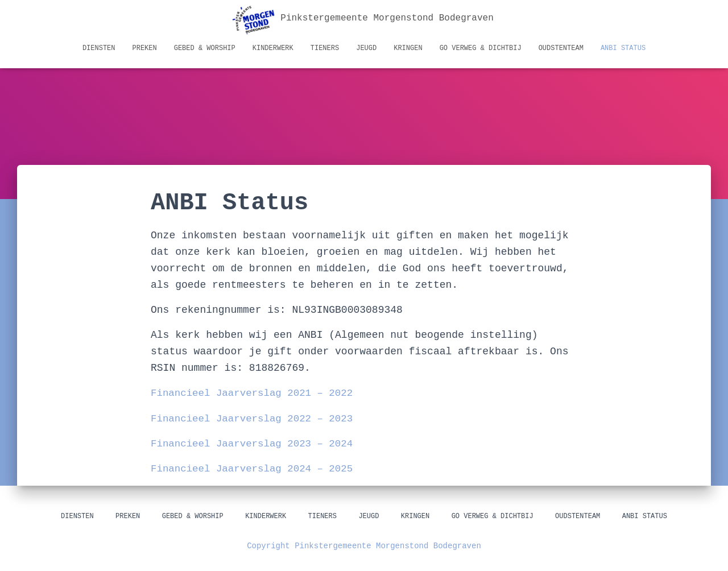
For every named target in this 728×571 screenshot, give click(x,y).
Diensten (99, 48)
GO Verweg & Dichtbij (481, 48)
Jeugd (366, 48)
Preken (145, 48)
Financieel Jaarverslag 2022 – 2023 (255, 419)
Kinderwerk (273, 48)
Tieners (325, 48)
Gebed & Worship (205, 48)
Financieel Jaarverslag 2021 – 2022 (255, 393)
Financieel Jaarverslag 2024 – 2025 (255, 469)
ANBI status (623, 48)
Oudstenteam (561, 48)
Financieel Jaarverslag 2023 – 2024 (255, 444)
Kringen (408, 48)
